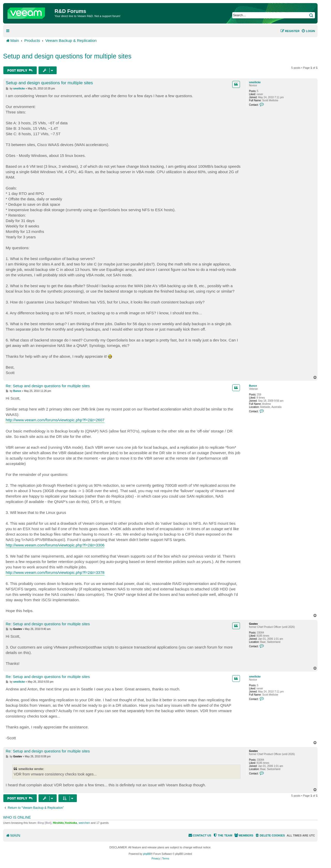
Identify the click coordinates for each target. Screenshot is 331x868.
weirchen (84, 823)
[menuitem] (308, 31)
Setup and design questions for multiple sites (67, 56)
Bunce (253, 386)
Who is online (17, 817)
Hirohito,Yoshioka (65, 823)
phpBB (147, 854)
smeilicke (255, 82)
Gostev (253, 624)
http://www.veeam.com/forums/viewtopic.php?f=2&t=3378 (55, 572)
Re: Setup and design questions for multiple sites (48, 386)
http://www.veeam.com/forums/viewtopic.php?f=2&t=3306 (55, 545)
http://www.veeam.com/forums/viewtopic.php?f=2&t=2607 (55, 420)
